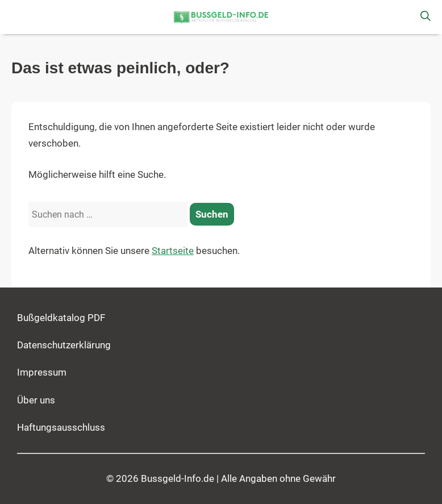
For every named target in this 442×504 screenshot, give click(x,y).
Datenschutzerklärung (64, 345)
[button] (16, 17)
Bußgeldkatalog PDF (61, 318)
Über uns (36, 400)
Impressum (42, 372)
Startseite (173, 251)
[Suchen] (212, 214)
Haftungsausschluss (61, 428)
